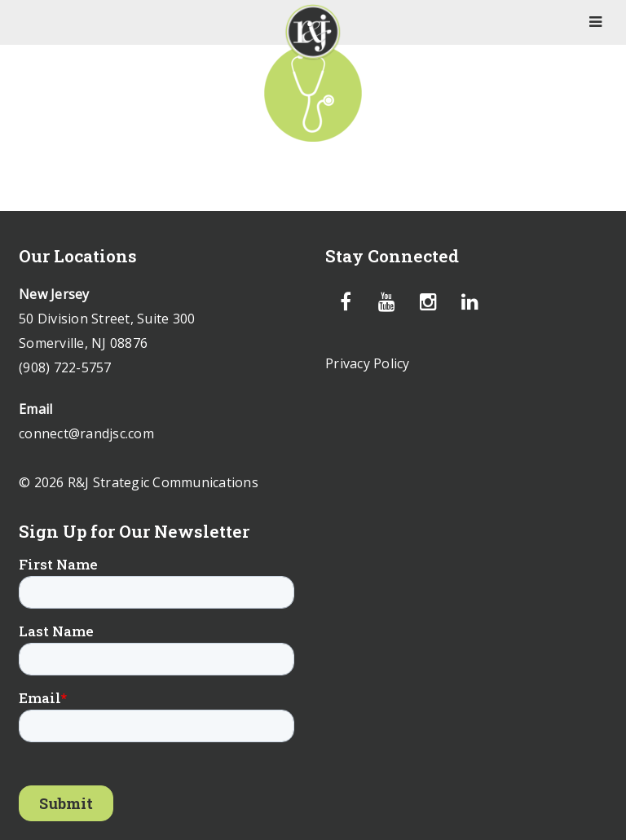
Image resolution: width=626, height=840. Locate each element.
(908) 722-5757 (65, 367)
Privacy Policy (368, 363)
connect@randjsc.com (86, 433)
